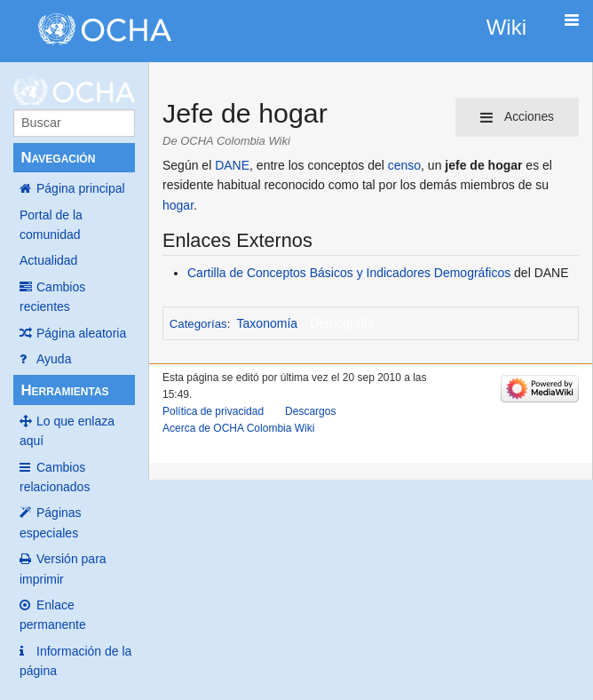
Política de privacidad (213, 411)
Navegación (58, 158)
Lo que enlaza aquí (67, 431)
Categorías (198, 324)
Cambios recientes (52, 297)
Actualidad (48, 260)
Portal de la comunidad (51, 225)
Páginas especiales (51, 522)
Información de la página (75, 661)
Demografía (342, 323)
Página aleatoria (81, 333)
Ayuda (54, 359)
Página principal (81, 188)
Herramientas (64, 390)
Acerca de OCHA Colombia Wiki (238, 428)
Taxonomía (267, 323)
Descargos (310, 411)
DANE (232, 165)
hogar (178, 205)
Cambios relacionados (55, 477)
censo (404, 165)
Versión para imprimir (63, 569)
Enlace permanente (53, 615)
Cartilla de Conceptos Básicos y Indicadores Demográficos (349, 273)
